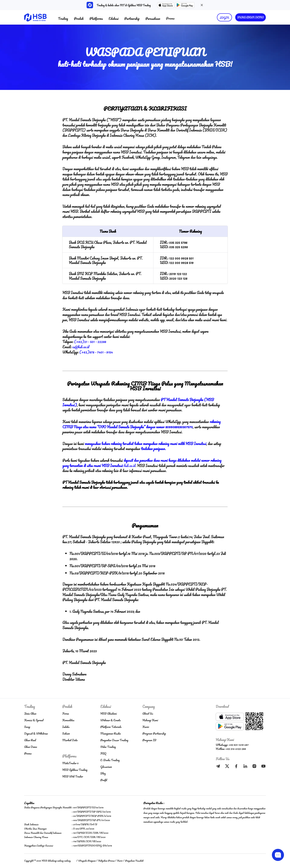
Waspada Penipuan (87, 861)
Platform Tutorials (111, 727)
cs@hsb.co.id (81, 347)
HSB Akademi (109, 713)
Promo (170, 18)
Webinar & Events (110, 720)
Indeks (66, 727)
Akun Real (30, 740)
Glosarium (106, 767)
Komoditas (68, 720)
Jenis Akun (30, 713)
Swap (27, 727)
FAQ (103, 753)
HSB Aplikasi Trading (75, 770)
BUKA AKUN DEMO (251, 17)
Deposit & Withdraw (36, 733)
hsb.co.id (130, 466)
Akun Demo (31, 747)
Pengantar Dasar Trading (114, 740)
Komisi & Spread (34, 720)
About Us (148, 713)
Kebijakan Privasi (106, 861)
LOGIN (224, 18)
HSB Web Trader (73, 776)
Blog (103, 773)
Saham (66, 733)
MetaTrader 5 (70, 763)
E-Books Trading (110, 760)
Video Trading (108, 747)
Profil (104, 780)
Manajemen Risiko (111, 733)
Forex (66, 713)
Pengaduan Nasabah (134, 861)
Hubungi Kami (150, 720)
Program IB (149, 740)
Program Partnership (154, 733)
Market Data (70, 740)
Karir (146, 727)
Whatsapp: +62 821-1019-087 (232, 745)
